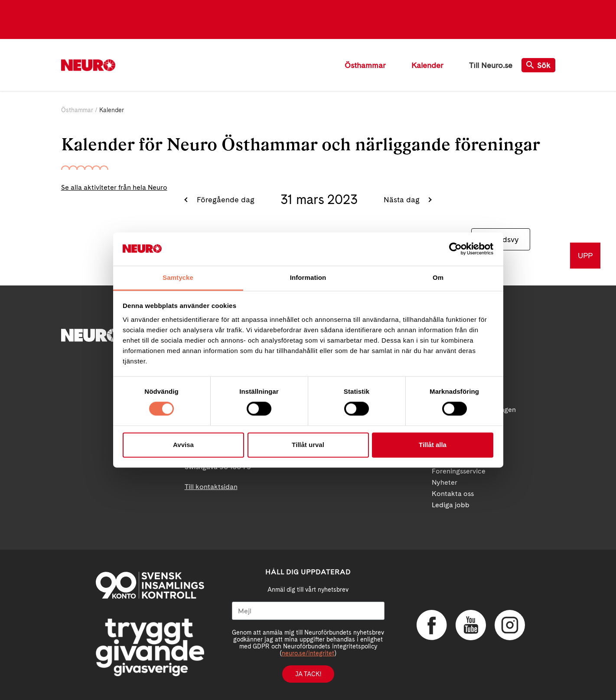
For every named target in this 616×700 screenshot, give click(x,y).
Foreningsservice (459, 471)
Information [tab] (308, 277)
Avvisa (183, 445)
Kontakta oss (453, 494)
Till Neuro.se (491, 65)
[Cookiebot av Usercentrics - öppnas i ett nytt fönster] (455, 249)
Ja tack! (308, 674)
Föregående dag (225, 199)
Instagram (510, 625)
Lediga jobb (451, 505)
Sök (538, 65)
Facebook (432, 625)
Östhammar (365, 65)
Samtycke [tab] (178, 277)
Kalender (427, 65)
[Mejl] (308, 611)
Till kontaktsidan (211, 487)
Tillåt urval (308, 445)
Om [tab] (438, 277)
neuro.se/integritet (308, 653)
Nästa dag (403, 199)
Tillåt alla (433, 445)
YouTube (471, 625)
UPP (585, 255)
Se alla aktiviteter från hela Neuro (114, 187)
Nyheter (445, 482)
